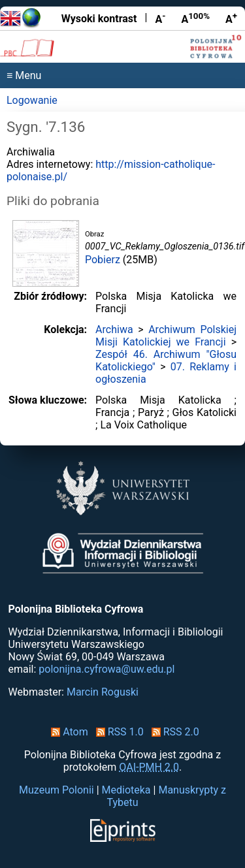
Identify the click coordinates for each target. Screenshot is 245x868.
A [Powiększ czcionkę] (231, 18)
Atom (67, 732)
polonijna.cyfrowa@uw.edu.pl (106, 669)
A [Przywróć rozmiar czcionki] (195, 18)
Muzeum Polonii (57, 790)
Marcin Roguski (103, 692)
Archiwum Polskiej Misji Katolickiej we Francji (166, 336)
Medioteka (126, 790)
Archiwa (114, 330)
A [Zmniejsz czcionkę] (160, 18)
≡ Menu (24, 75)
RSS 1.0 (117, 732)
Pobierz (103, 260)
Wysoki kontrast (99, 19)
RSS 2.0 (173, 732)
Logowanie (32, 100)
